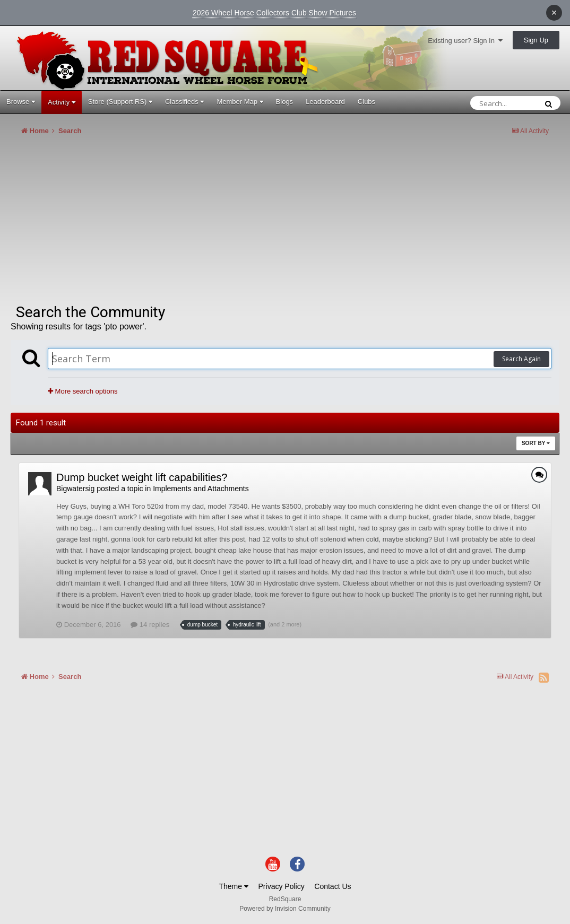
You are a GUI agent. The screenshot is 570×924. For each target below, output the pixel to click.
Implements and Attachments (201, 489)
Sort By (536, 443)
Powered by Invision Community (285, 909)
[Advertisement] (204, 224)
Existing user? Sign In (465, 41)
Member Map (240, 102)
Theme (233, 886)
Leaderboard (325, 102)
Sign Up (536, 40)
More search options (83, 391)
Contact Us (333, 886)
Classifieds (184, 102)
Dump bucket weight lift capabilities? (142, 477)
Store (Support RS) (120, 102)
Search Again (521, 359)
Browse (21, 102)
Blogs (285, 102)
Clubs (366, 102)
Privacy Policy (282, 886)
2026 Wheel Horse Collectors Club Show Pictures (274, 13)
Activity (62, 102)
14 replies (150, 625)
